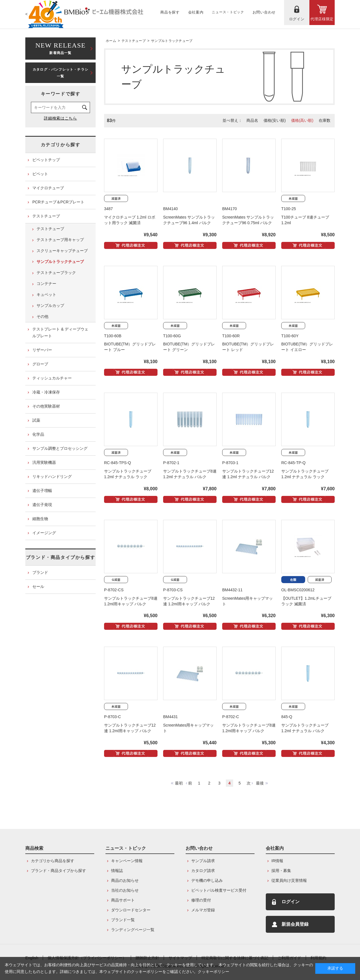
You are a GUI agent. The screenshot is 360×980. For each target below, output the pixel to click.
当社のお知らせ (125, 890)
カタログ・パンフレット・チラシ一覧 (60, 73)
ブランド (40, 572)
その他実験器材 (46, 406)
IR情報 (277, 861)
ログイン (291, 902)
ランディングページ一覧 (133, 930)
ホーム (111, 41)
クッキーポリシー (213, 972)
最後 (260, 783)
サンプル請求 (203, 861)
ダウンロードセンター (131, 910)
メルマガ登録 (203, 910)
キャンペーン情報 (127, 861)
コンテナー (46, 284)
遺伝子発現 (42, 505)
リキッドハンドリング (52, 476)
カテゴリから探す (61, 145)
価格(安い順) (275, 120)
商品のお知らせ (125, 880)
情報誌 (117, 871)
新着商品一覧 (60, 48)
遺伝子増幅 (42, 491)
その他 (42, 316)
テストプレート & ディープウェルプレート (60, 332)
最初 (179, 783)
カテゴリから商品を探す (53, 861)
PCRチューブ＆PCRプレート (58, 202)
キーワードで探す (61, 94)
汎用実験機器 (44, 462)
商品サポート (123, 900)
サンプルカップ (50, 305)
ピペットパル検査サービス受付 (219, 890)
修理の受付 (201, 900)
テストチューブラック (56, 273)
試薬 (36, 420)
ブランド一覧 (123, 920)
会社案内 (275, 848)
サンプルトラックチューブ (172, 41)
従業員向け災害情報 (289, 880)
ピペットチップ (46, 160)
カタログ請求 (203, 871)
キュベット (46, 295)
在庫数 (325, 120)
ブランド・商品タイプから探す (60, 557)
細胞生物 (40, 519)
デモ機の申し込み (207, 880)
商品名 (252, 120)
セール (38, 586)
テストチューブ (134, 41)
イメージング (44, 533)
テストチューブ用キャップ (60, 240)
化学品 (38, 434)
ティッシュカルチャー (52, 378)
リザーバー (42, 350)
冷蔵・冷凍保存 (46, 392)
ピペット (40, 174)
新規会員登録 (295, 924)
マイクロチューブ (48, 188)
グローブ (40, 364)
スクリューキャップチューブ (62, 251)
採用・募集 (281, 871)
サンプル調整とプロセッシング (60, 448)
